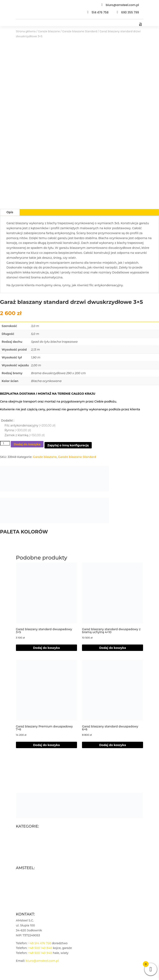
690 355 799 (130, 12)
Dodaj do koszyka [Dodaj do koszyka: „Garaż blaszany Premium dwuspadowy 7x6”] (46, 745)
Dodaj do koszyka (27, 444)
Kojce (20, 842)
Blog (19, 879)
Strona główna (26, 31)
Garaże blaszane (49, 31)
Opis (10, 212)
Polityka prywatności (31, 889)
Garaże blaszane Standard (80, 31)
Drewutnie (24, 847)
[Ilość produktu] (5, 443)
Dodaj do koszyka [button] (113, 648)
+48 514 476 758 (39, 943)
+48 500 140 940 (40, 953)
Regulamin (24, 884)
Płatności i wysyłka (30, 894)
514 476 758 (100, 12)
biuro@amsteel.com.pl (122, 5)
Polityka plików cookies (33, 899)
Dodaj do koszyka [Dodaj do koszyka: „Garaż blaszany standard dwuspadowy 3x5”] (46, 648)
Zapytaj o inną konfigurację (68, 445)
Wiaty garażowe (28, 857)
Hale (19, 852)
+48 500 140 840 (40, 948)
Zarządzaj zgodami (30, 904)
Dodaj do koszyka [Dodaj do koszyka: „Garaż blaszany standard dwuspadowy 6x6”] (113, 745)
